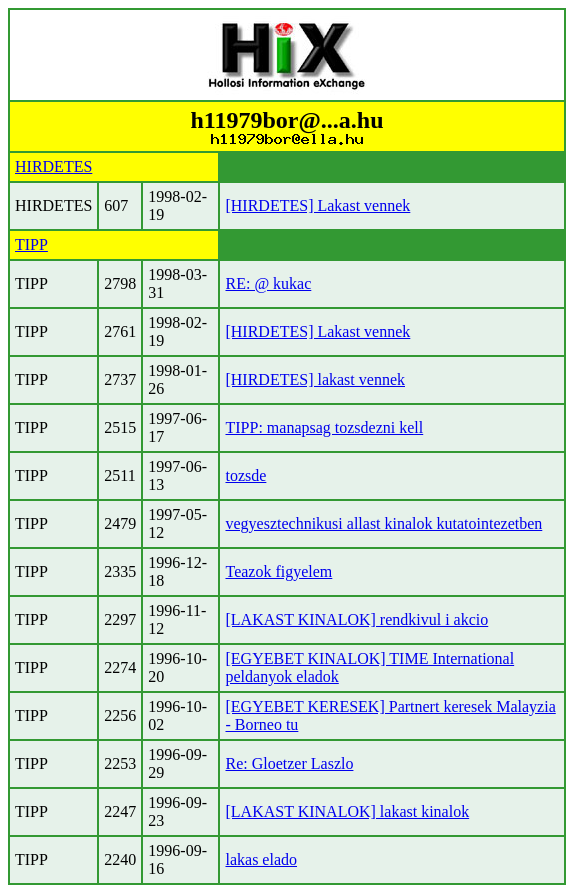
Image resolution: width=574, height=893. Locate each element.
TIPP (31, 244)
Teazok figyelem (278, 571)
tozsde (245, 475)
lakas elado (261, 859)
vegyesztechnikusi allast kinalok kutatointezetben (383, 523)
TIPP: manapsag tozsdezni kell (324, 427)
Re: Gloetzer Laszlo (289, 763)
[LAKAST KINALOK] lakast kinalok (347, 811)
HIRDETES (53, 166)
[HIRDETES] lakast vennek (315, 379)
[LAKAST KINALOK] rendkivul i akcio (356, 619)
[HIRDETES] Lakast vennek (317, 205)
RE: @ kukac (268, 283)
